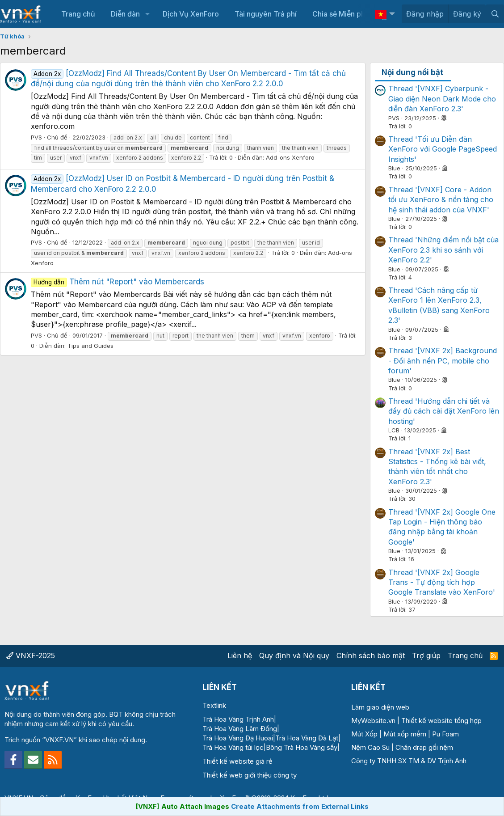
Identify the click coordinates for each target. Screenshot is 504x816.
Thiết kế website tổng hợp (441, 721)
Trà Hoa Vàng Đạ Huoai (238, 738)
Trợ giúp (426, 655)
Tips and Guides (90, 346)
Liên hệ (240, 655)
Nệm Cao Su (370, 747)
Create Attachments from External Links (300, 806)
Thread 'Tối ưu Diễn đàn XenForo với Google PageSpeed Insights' (443, 149)
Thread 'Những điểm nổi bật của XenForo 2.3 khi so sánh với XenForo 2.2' (443, 250)
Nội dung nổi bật (412, 72)
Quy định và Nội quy (294, 655)
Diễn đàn (125, 14)
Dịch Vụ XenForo (191, 14)
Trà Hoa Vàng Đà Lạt (307, 738)
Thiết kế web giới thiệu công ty (250, 775)
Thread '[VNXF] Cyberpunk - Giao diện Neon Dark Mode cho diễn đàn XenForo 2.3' (442, 99)
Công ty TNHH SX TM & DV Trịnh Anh (409, 761)
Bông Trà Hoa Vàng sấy (302, 747)
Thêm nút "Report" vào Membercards (118, 282)
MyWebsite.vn (373, 721)
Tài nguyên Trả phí (266, 14)
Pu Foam (445, 734)
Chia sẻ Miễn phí (340, 14)
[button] (147, 14)
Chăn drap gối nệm (424, 747)
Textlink (214, 705)
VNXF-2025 (31, 655)
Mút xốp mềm (405, 734)
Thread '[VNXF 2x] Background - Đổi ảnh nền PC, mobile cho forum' (443, 361)
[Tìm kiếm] (495, 14)
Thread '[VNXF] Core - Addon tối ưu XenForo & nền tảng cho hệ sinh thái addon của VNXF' (441, 200)
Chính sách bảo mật (371, 655)
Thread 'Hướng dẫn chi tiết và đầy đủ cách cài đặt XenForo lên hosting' (444, 411)
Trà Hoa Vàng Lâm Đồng (240, 729)
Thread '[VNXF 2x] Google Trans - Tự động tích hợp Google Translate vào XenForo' (442, 582)
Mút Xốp (364, 734)
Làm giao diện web (380, 707)
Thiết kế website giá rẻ (237, 761)
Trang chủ (78, 14)
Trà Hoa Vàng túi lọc (233, 747)
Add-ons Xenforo (290, 157)
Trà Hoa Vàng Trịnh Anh (238, 719)
